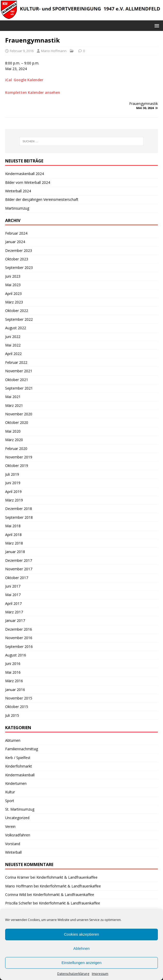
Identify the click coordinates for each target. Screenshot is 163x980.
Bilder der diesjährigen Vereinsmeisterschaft (42, 199)
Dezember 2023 (19, 250)
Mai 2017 (13, 595)
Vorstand (13, 844)
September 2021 (19, 388)
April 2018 (13, 535)
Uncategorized (17, 818)
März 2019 (14, 500)
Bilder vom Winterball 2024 (28, 182)
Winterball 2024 (18, 191)
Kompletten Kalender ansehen (33, 92)
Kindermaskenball (20, 775)
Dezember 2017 (19, 560)
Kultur (10, 792)
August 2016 (16, 655)
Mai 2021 (13, 397)
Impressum (100, 974)
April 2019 (13, 492)
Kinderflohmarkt (19, 766)
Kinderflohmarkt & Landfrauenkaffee (67, 877)
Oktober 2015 (17, 707)
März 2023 (14, 302)
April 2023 (13, 294)
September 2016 (19, 647)
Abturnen (13, 740)
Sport (10, 801)
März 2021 (14, 405)
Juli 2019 (12, 474)
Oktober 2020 (17, 422)
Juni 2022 (13, 337)
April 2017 (13, 603)
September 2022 (19, 319)
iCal (9, 80)
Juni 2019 (13, 483)
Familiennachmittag (22, 749)
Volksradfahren (18, 835)
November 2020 (19, 414)
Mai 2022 (13, 345)
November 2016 (19, 638)
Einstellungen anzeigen (81, 963)
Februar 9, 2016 (22, 51)
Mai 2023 (13, 285)
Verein (10, 826)
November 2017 (19, 569)
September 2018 (19, 517)
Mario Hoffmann (54, 51)
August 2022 (16, 328)
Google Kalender (28, 80)
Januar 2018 (15, 552)
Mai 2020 (13, 431)
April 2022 (13, 354)
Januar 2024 (15, 242)
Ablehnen (81, 948)
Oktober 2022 (17, 311)
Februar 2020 (16, 448)
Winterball (13, 852)
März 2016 (14, 681)
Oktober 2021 (17, 380)
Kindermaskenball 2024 (25, 174)
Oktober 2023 (17, 259)
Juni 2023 (13, 276)
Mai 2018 (13, 526)
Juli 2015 (12, 715)
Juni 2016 (13, 664)
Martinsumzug (17, 208)
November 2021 (19, 371)
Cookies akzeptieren (81, 934)
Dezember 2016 (19, 629)
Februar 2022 (16, 362)
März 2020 (14, 440)
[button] (156, 25)
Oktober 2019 (17, 466)
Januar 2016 (15, 690)
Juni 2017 (13, 586)
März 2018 (14, 543)
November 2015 (19, 698)
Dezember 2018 (19, 509)
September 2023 (19, 267)
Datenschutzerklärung (73, 974)
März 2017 (14, 612)
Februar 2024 (16, 233)
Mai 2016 (13, 672)
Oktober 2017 (17, 578)
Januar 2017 (15, 620)
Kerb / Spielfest (18, 758)
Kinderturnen (16, 783)
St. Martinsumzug (20, 809)
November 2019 (19, 457)
